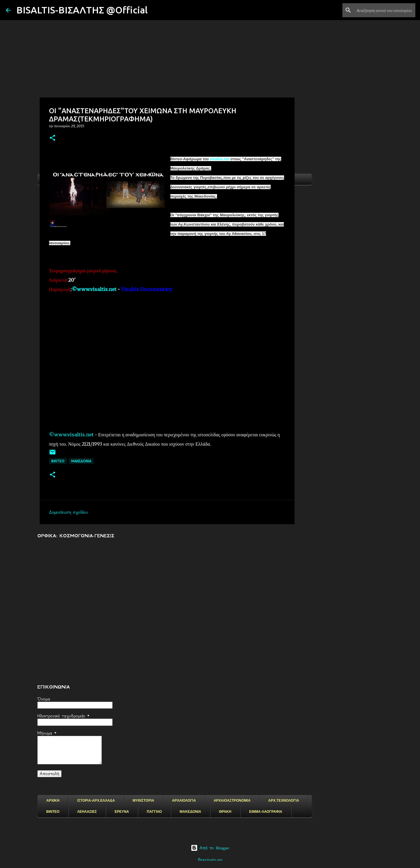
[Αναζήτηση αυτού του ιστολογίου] (385, 10)
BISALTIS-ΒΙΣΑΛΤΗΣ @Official (82, 10)
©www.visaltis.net (71, 435)
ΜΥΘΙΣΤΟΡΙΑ (143, 801)
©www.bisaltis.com (210, 860)
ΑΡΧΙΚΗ (53, 801)
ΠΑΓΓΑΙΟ (154, 812)
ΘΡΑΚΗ (225, 812)
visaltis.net (220, 159)
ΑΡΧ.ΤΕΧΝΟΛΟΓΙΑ (284, 801)
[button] (52, 138)
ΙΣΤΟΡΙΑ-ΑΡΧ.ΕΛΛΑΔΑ (96, 801)
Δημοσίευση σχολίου (68, 512)
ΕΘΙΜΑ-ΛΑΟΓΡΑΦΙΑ (266, 812)
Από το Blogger (210, 848)
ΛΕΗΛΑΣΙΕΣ (87, 812)
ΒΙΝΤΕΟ (58, 461)
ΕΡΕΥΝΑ (122, 812)
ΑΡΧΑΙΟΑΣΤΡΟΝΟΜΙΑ (232, 801)
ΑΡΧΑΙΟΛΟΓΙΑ (184, 801)
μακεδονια (81, 461)
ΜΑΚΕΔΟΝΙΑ (190, 812)
